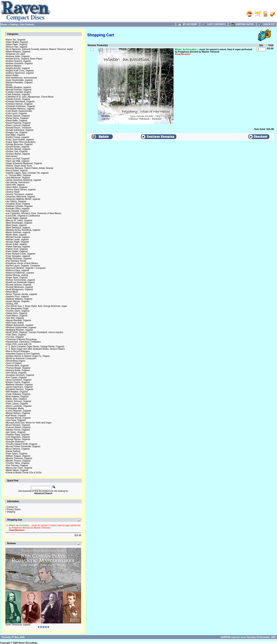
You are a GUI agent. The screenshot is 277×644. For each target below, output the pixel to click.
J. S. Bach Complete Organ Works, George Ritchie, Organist (35, 347)
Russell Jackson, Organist (19, 285)
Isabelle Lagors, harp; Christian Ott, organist (27, 173)
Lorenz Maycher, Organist (19, 411)
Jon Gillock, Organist (16, 201)
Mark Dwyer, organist (16, 225)
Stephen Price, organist (18, 297)
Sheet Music (12, 292)
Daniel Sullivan (13, 451)
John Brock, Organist (16, 373)
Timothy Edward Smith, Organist (22, 444)
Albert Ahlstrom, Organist (18, 52)
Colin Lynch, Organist (17, 113)
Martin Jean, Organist (17, 399)
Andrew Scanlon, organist (19, 61)
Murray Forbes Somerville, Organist (23, 446)
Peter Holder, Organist (17, 251)
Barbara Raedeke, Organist (19, 83)
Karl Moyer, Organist (16, 416)
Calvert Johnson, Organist (19, 401)
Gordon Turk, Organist (17, 151)
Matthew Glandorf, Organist (19, 385)
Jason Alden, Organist (17, 187)
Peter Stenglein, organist (18, 256)
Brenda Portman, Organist (19, 90)
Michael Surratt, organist (18, 237)
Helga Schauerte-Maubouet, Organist (24, 163)
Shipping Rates (242, 24)
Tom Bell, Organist (15, 318)
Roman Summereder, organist (21, 280)
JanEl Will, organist (15, 185)
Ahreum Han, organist (17, 47)
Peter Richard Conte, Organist (21, 254)
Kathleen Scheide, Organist (19, 206)
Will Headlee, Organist (17, 392)
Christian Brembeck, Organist (20, 102)
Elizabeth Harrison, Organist (20, 389)
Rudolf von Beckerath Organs (20, 282)
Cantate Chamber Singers (19, 92)
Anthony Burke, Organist (18, 370)
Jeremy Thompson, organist (20, 194)
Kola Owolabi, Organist (17, 211)
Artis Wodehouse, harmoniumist (22, 78)
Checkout (266, 24)
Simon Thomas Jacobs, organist (22, 294)
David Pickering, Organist (19, 123)
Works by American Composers (21, 358)
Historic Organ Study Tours (19, 166)
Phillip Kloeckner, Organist (19, 259)
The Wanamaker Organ (18, 308)
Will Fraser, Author (15, 323)
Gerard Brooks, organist (18, 147)
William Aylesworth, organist (20, 325)
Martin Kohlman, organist (18, 232)
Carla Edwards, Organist (18, 94)
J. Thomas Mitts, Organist (19, 175)
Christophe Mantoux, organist (20, 109)
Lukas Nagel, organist (17, 218)
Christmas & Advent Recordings (22, 339)
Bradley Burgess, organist (19, 87)
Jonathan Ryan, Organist (18, 204)
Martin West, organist (16, 235)
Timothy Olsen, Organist (18, 311)
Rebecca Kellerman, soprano (20, 273)
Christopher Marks (15, 408)
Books (9, 85)
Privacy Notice (14, 509)
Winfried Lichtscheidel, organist (21, 328)
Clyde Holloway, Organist (18, 394)
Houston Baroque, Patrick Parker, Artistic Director (30, 168)
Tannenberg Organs (16, 361)
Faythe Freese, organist (18, 137)
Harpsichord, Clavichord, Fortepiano (24, 342)
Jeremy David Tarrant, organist (21, 190)
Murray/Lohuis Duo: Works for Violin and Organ (29, 423)
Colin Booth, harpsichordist (19, 111)
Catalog (14, 25)
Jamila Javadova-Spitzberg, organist (24, 180)
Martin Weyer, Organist (17, 470)
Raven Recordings (28, 643)
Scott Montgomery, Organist (20, 289)
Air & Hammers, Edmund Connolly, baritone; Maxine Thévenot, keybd (40, 49)
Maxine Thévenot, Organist (19, 458)
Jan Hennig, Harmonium (18, 182)
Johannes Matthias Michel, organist (23, 199)
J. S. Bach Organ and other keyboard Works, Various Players (36, 349)
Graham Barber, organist (18, 154)
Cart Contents (27, 25)
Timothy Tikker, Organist (18, 463)
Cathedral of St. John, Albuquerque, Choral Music (30, 97)
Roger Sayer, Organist (17, 278)
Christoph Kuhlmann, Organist (21, 106)
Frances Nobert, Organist (18, 427)
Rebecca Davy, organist (18, 270)
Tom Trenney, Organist (17, 465)
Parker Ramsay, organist (18, 247)
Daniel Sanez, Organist (17, 118)
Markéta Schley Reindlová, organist (23, 230)
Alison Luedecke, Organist (19, 406)
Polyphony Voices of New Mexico (22, 263)
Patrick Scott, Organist (17, 249)
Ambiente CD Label (16, 54)
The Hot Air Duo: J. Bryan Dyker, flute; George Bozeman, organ (37, 306)
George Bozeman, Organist (19, 144)
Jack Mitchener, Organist (18, 178)
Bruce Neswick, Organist (18, 425)
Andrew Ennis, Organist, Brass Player (24, 59)
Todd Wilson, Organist (17, 316)
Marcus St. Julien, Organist (19, 220)
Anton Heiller (12, 75)
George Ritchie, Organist (18, 439)
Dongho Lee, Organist (17, 132)
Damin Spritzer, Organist (18, 116)
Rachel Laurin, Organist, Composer (23, 266)
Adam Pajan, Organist (17, 44)
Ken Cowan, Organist (17, 377)
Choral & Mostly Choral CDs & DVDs (24, 473)
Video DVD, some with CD (19, 344)
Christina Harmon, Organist (19, 104)
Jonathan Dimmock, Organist (20, 375)
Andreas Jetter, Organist (18, 56)
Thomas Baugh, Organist (18, 368)
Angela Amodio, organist (18, 68)
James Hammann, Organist (19, 387)
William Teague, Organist (18, 456)
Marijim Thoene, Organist (18, 461)
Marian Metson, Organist (18, 413)
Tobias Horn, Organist (17, 313)
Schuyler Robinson (15, 442)
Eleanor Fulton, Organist (18, 382)
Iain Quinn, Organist (16, 432)
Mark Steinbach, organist (18, 228)
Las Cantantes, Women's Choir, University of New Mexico (34, 213)
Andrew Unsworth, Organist (19, 63)
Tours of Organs (14, 363)
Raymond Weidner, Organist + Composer (26, 268)
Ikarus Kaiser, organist (17, 171)
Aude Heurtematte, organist (19, 80)
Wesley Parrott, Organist (18, 430)
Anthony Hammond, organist (20, 73)
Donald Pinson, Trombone (19, 128)
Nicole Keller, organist (17, 244)
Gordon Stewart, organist (18, 149)
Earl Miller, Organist (16, 135)
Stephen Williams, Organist (19, 299)
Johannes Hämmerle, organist (21, 197)
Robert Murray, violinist (17, 275)
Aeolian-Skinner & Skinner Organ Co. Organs (28, 356)
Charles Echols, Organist (18, 99)
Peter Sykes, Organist (17, 454)
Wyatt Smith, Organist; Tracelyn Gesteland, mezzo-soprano (35, 332)
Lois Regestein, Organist (18, 437)
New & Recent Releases (18, 351)
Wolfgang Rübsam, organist (20, 330)
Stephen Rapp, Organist (18, 435)
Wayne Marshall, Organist (19, 320)
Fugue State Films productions (21, 142)
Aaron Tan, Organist (16, 40)
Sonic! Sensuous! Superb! (18, 625)
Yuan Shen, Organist (16, 335)
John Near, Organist (16, 420)
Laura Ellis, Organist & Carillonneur (23, 216)
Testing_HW (12, 304)
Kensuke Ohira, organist (18, 209)
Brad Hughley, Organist (17, 396)
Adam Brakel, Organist (17, 42)
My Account (188, 24)
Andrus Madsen (14, 66)
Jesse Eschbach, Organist (19, 380)
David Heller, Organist (17, 121)
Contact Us (12, 507)
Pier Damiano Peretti (16, 261)
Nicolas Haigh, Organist (18, 242)
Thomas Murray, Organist (19, 418)
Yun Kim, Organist (15, 337)
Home (4, 25)
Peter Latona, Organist (17, 404)
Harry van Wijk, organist (18, 161)
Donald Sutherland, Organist (20, 130)
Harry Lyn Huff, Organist (18, 159)
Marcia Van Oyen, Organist (19, 468)
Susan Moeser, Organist (18, 301)
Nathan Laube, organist (18, 239)
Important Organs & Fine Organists (23, 354)
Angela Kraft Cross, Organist (20, 71)
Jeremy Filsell (13, 192)
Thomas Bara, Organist (17, 366)
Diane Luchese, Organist (18, 125)
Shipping (11, 512)
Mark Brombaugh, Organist (19, 223)
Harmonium (12, 156)
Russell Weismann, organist (20, 287)
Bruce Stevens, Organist (18, 449)
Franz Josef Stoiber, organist (20, 140)
